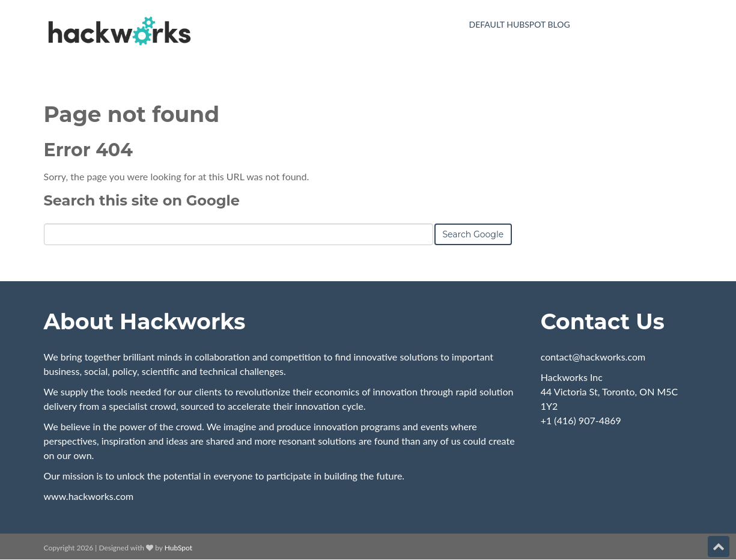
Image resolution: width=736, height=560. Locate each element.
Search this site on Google (142, 200)
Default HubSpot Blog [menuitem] (520, 24)
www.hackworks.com (89, 496)
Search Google (473, 234)
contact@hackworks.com (593, 357)
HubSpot (178, 548)
